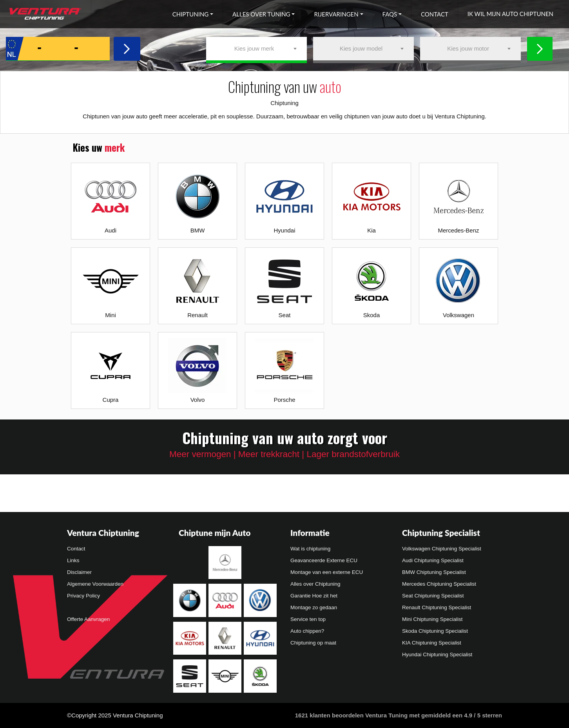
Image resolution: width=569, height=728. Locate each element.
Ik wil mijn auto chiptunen (510, 14)
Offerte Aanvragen (88, 619)
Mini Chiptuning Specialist (432, 619)
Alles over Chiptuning (315, 584)
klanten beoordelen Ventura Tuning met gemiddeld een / (399, 715)
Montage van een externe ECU (327, 572)
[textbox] (256, 49)
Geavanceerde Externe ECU (324, 560)
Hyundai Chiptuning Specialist (437, 654)
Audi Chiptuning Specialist (433, 560)
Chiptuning (191, 14)
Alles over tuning (261, 14)
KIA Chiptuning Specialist (432, 643)
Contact (435, 14)
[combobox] (256, 49)
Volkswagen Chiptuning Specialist (442, 549)
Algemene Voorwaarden (95, 584)
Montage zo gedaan (314, 607)
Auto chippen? (307, 631)
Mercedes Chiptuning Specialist (439, 584)
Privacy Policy (83, 596)
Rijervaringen (336, 14)
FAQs (390, 14)
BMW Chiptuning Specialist (434, 572)
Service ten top (308, 619)
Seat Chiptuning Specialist (433, 596)
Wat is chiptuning (310, 549)
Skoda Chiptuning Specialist (435, 631)
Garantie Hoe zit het (314, 596)
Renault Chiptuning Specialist (437, 607)
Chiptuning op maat (313, 643)
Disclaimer (79, 572)
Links (73, 560)
